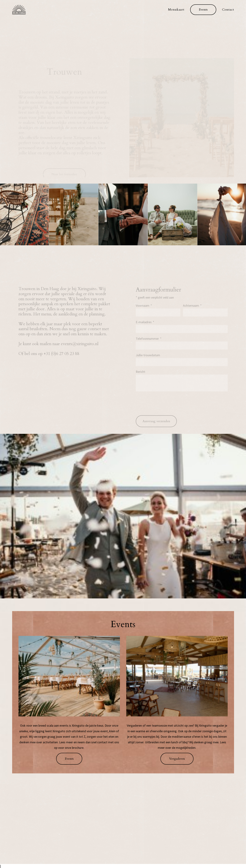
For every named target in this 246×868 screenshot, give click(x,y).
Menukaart (176, 10)
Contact (228, 10)
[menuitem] (178, 10)
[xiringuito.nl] (19, 10)
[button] (203, 10)
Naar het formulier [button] (64, 149)
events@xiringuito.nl (80, 348)
